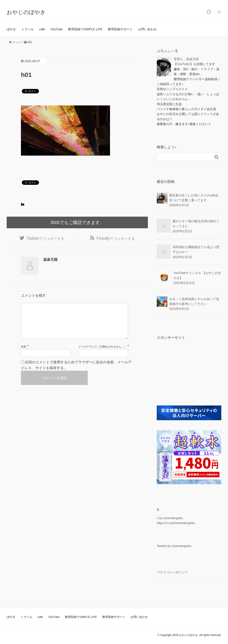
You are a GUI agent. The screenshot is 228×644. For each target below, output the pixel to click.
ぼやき (11, 29)
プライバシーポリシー (172, 572)
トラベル (28, 29)
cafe (42, 29)
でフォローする (46, 238)
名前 (24, 347)
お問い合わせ (147, 29)
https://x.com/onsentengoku (176, 523)
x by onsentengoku (170, 518)
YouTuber (183, 64)
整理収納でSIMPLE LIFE (85, 29)
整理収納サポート (120, 29)
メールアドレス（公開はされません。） (102, 347)
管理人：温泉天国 (186, 59)
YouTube (56, 29)
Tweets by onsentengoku (174, 546)
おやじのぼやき (26, 12)
